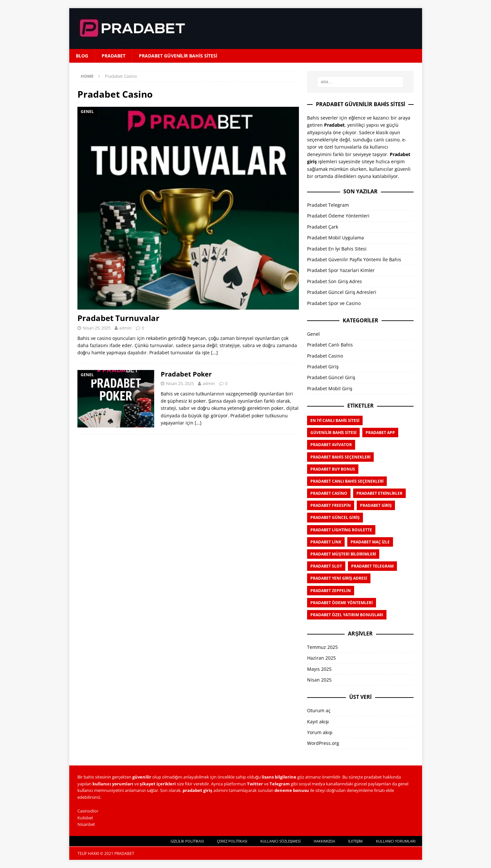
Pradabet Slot (326, 566)
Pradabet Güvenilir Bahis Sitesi (178, 56)
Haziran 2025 (321, 658)
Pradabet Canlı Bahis (330, 345)
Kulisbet (85, 818)
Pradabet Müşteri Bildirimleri (343, 554)
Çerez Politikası (232, 841)
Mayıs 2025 (319, 669)
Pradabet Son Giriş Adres (335, 281)
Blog (82, 56)
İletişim (356, 841)
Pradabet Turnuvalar (118, 318)
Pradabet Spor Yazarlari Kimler (341, 270)
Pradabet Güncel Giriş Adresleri (342, 292)
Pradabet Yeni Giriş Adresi (339, 578)
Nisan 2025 (319, 680)
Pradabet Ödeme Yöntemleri (338, 216)
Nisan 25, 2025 (97, 328)
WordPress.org (323, 743)
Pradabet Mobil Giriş (330, 388)
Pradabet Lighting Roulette (341, 530)
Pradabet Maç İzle (370, 542)
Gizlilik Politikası (187, 841)
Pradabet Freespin (330, 505)
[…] (214, 353)
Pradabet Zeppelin (330, 591)
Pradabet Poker (186, 374)
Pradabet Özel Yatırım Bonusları (347, 615)
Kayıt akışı (318, 722)
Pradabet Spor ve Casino (334, 303)
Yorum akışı (320, 732)
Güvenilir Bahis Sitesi (333, 433)
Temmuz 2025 (322, 647)
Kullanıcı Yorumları (396, 841)
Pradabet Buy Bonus (333, 469)
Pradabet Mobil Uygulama (336, 238)
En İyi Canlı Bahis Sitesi (335, 420)
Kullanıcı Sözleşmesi (280, 841)
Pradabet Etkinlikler (380, 493)
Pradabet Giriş (323, 367)
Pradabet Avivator (331, 445)
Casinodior (88, 811)
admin (125, 328)
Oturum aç (319, 710)
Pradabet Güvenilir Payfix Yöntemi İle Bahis (354, 259)
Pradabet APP (380, 433)
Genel (313, 334)
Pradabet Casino (325, 356)
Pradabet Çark (323, 227)
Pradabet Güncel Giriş (331, 377)
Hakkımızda (324, 841)
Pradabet (114, 56)
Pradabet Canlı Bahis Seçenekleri (347, 481)
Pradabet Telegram (328, 205)
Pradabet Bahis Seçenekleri (340, 457)
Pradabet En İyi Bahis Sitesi (337, 249)
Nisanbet (86, 824)
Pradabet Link (326, 542)
